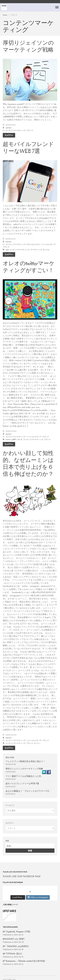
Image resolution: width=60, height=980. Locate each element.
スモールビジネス (33, 245)
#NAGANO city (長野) (14, 939)
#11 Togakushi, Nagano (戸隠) (17, 932)
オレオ (20, 440)
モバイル (46, 250)
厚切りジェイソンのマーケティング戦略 (28, 46)
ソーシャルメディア (48, 245)
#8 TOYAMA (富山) (12, 954)
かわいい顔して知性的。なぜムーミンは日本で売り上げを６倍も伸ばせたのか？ (28, 464)
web (7, 250)
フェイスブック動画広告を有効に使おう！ (25, 762)
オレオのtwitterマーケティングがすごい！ (29, 267)
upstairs (9, 128)
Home (5, 15)
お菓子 (14, 440)
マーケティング (36, 250)
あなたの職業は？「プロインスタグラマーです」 (28, 791)
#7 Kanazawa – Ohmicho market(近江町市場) (24, 961)
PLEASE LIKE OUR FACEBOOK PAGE (15, 872)
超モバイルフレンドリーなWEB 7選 (28, 148)
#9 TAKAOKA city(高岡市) (16, 947)
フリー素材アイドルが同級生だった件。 (25, 776)
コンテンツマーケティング (16, 131)
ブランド (30, 131)
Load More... (18, 897)
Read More (9, 135)
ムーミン (37, 743)
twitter (8, 440)
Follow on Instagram (38, 897)
